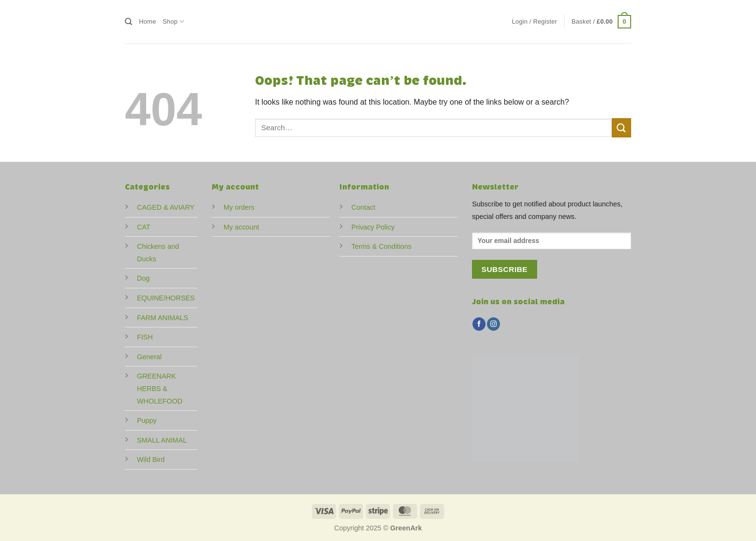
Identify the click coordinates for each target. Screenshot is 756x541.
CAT (144, 227)
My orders (239, 207)
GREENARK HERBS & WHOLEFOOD (160, 388)
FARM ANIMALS (162, 318)
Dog (143, 278)
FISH (145, 337)
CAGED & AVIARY (166, 207)
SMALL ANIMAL (162, 440)
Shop (174, 21)
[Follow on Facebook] (479, 324)
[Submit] (621, 128)
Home (147, 21)
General (149, 357)
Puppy (147, 420)
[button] (535, 22)
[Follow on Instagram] (493, 324)
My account (242, 227)
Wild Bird (151, 460)
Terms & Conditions (382, 246)
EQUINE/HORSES (166, 298)
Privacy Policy (373, 227)
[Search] (128, 22)
